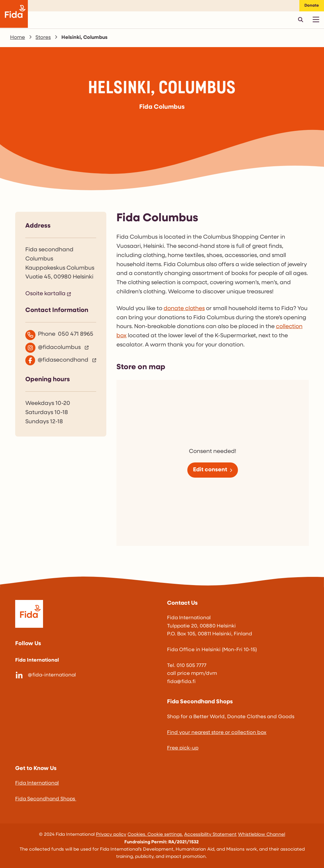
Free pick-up (183, 748)
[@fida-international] (86, 675)
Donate (312, 6)
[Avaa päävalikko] (316, 20)
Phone (59, 335)
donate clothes (184, 309)
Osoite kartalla (45, 294)
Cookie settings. (165, 835)
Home (18, 38)
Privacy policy (111, 835)
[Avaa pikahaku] (301, 20)
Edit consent (210, 470)
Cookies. (137, 835)
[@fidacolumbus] (61, 348)
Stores (43, 38)
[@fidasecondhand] (61, 360)
